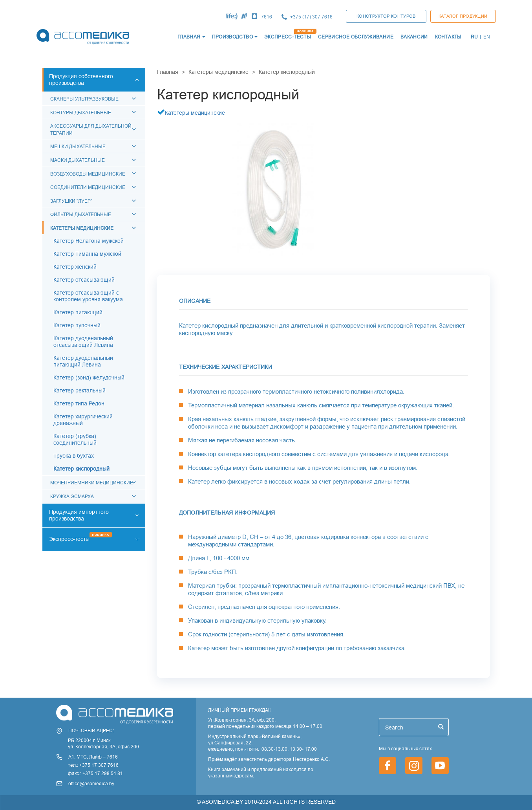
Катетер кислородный (81, 469)
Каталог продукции (463, 16)
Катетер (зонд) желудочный (89, 378)
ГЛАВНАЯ (189, 37)
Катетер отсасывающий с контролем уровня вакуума (88, 296)
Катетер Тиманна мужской (87, 254)
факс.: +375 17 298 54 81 (95, 773)
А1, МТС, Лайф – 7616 (93, 757)
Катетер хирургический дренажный (83, 420)
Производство (232, 37)
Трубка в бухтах (74, 456)
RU (474, 37)
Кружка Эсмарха (72, 496)
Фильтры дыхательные (81, 214)
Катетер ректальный (80, 390)
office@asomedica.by (91, 783)
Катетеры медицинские (82, 228)
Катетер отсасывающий (84, 280)
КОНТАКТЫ (448, 37)
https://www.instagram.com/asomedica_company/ (414, 766)
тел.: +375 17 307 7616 (93, 765)
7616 (267, 17)
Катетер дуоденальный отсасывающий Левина (83, 342)
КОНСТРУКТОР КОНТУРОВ (386, 16)
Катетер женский (75, 267)
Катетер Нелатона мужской (89, 241)
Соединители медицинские (88, 187)
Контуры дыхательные (81, 113)
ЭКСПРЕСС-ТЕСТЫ (288, 37)
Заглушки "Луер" (71, 201)
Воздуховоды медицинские (88, 174)
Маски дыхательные (78, 160)
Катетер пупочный (77, 325)
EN (487, 37)
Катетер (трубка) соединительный (75, 439)
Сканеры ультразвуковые (84, 99)
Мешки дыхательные (78, 146)
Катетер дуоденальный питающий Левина (83, 361)
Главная (168, 72)
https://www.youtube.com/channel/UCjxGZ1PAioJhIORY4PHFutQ (440, 766)
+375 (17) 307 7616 (311, 17)
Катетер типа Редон (79, 403)
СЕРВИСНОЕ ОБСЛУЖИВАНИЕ (356, 37)
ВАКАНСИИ (414, 37)
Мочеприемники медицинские (92, 483)
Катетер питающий (78, 312)
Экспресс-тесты (69, 539)
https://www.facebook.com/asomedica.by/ (388, 766)
